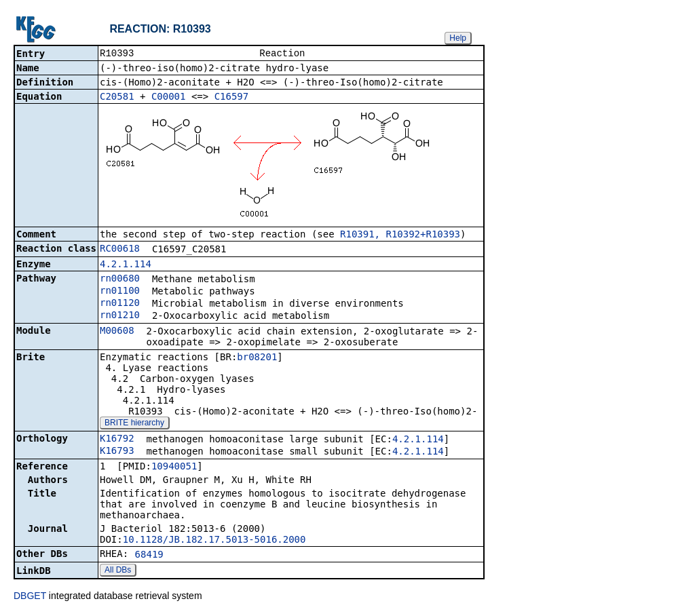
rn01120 (120, 304)
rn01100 (120, 292)
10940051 (174, 467)
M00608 (117, 332)
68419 (149, 556)
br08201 (257, 358)
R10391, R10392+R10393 (400, 235)
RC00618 (120, 250)
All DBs (118, 571)
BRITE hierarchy (134, 424)
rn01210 (120, 316)
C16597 (232, 98)
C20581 (117, 98)
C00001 (169, 98)
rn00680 (120, 280)
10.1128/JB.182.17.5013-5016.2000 (214, 541)
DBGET (30, 597)
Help (458, 38)
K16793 (117, 452)
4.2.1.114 (126, 265)
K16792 (117, 440)
